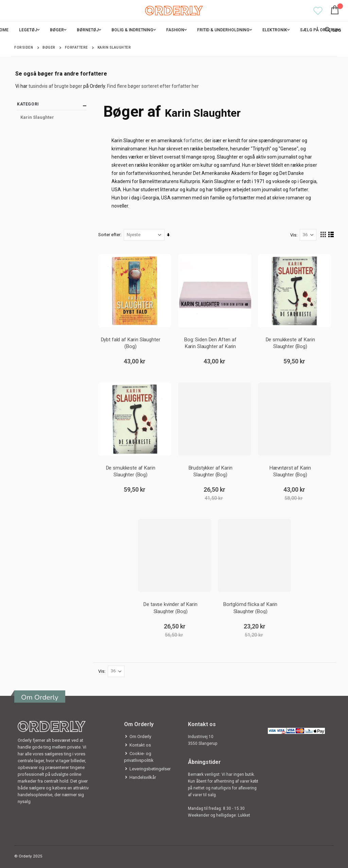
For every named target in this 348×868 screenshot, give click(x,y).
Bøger (49, 48)
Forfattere (76, 48)
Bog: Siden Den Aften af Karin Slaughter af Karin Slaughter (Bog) (210, 343)
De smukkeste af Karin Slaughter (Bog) (290, 343)
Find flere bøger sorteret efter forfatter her (153, 86)
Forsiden (24, 47)
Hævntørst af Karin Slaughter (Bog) (290, 471)
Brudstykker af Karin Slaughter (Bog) (211, 471)
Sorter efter (110, 235)
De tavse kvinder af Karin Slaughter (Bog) (171, 608)
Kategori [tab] (52, 106)
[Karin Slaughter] (52, 117)
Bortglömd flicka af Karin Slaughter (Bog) (250, 608)
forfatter (193, 141)
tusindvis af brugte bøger (55, 86)
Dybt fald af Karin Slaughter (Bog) (131, 343)
